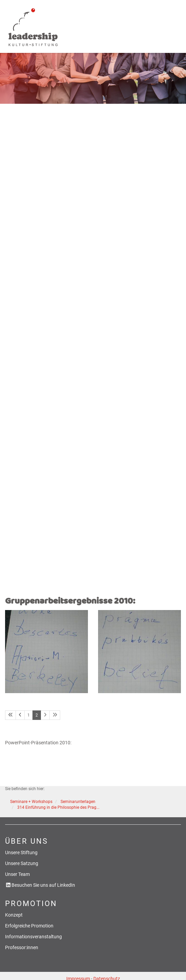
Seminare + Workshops (31, 802)
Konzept (14, 915)
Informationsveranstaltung (33, 937)
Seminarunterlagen (78, 802)
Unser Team (17, 874)
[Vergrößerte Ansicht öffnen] (46, 652)
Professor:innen (22, 948)
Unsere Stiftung (21, 853)
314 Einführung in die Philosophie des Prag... (58, 807)
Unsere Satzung (22, 864)
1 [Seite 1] (29, 715)
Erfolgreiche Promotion (29, 926)
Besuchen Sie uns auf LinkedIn (43, 885)
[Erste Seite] (10, 715)
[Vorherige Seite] (20, 715)
